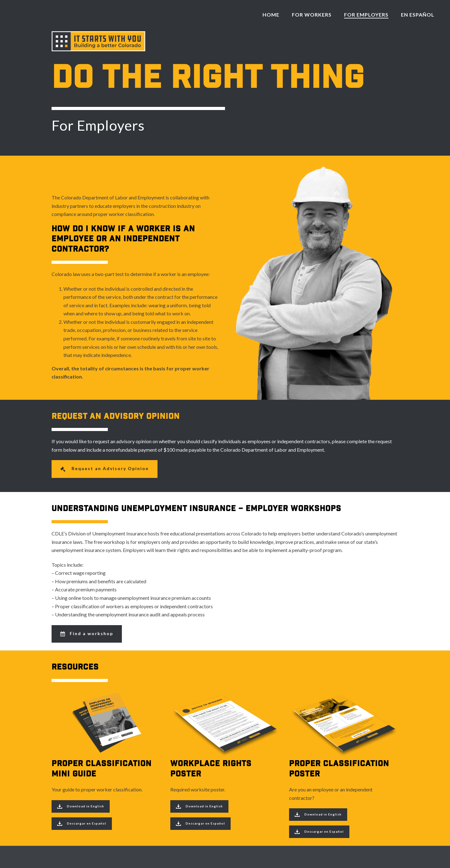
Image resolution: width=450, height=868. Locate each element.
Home (271, 15)
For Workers (312, 15)
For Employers (366, 15)
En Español (418, 15)
